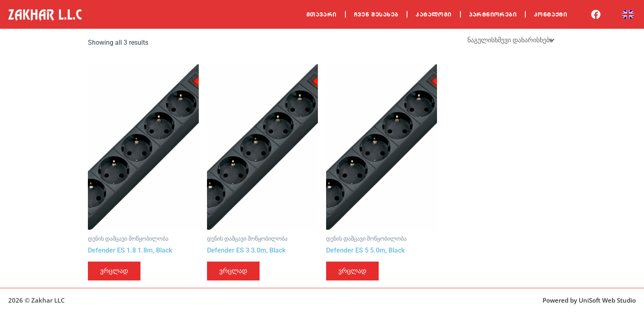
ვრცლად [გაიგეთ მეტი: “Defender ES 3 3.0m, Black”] (233, 271)
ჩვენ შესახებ (376, 14)
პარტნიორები (493, 14)
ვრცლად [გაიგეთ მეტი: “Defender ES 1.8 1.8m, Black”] (114, 271)
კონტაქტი (551, 14)
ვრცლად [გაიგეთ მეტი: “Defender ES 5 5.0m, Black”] (352, 271)
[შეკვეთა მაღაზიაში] (510, 40)
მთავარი (322, 14)
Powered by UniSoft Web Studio (589, 300)
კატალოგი (434, 14)
